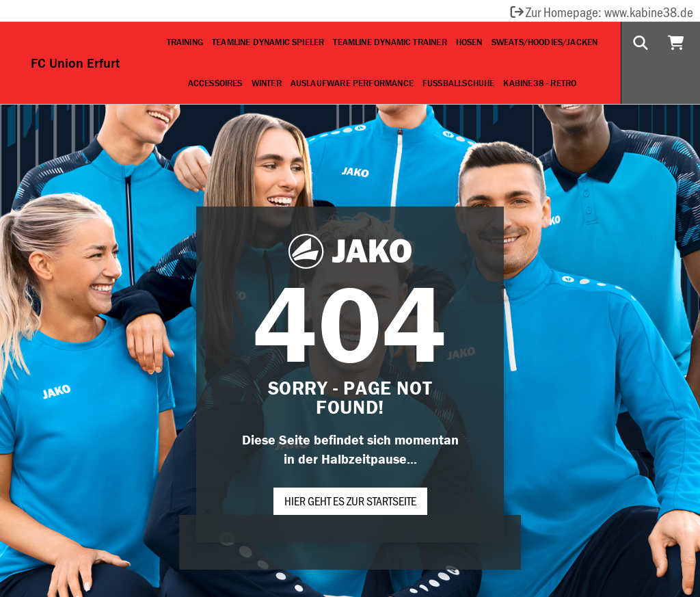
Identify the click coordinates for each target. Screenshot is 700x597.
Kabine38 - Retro (540, 83)
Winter (267, 83)
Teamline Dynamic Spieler (268, 42)
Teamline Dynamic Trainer (390, 42)
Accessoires (215, 83)
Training (185, 42)
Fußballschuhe (459, 83)
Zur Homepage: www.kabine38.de (601, 12)
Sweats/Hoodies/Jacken (545, 42)
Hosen (469, 42)
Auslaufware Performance (352, 83)
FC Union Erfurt (75, 63)
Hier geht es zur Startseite (350, 501)
